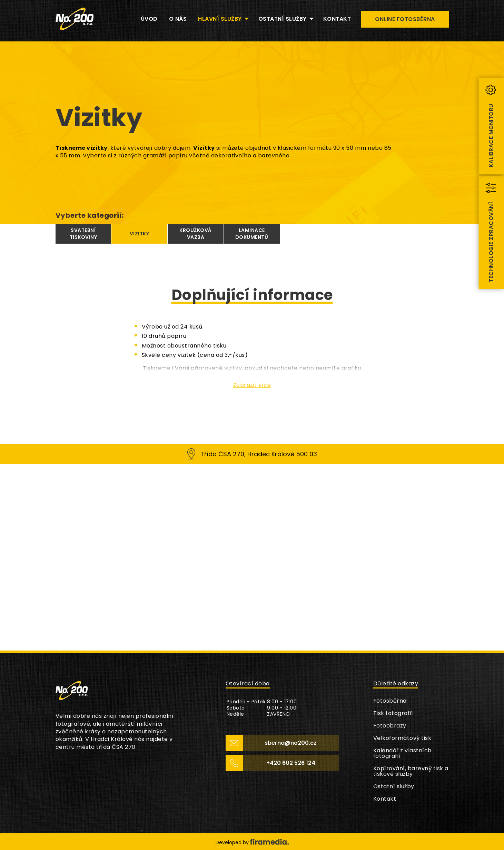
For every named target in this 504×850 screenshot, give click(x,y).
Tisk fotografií (393, 713)
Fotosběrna (390, 701)
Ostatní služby (394, 786)
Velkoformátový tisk (402, 738)
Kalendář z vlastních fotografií (402, 753)
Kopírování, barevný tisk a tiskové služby (411, 771)
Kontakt (385, 799)
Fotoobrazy (390, 726)
